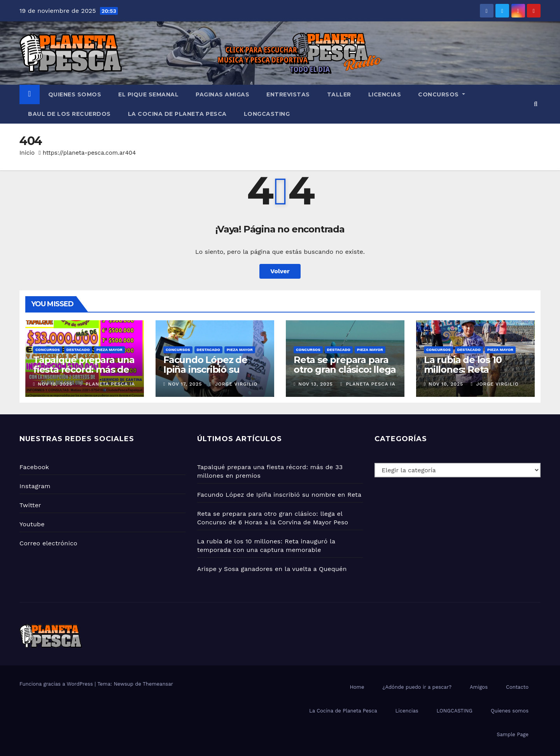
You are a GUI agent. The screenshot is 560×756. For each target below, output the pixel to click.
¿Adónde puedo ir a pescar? (417, 687)
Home (357, 687)
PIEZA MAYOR (109, 350)
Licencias (385, 94)
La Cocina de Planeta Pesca (177, 114)
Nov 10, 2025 (446, 384)
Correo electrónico (48, 543)
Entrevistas (288, 94)
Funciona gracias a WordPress (57, 684)
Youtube (32, 524)
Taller (339, 94)
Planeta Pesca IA (108, 384)
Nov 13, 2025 (315, 384)
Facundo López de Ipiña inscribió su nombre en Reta (205, 369)
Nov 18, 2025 (55, 384)
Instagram (35, 486)
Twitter (30, 505)
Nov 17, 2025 (185, 384)
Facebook (34, 467)
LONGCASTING (267, 114)
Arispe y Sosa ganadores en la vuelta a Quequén (272, 569)
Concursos (442, 94)
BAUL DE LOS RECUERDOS (69, 114)
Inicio (27, 153)
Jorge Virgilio (234, 384)
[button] (536, 104)
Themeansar (158, 684)
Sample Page (513, 734)
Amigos (479, 687)
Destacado (78, 350)
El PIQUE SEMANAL (148, 94)
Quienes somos (75, 94)
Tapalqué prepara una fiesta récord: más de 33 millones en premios (84, 374)
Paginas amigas (222, 94)
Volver (280, 271)
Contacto (517, 687)
